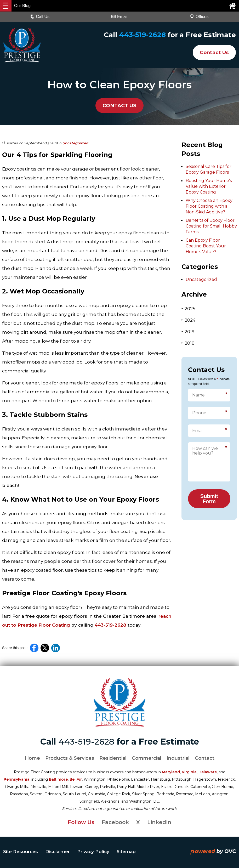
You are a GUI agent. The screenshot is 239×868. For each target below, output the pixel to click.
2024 (189, 320)
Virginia (189, 772)
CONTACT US (120, 105)
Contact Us (212, 52)
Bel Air (76, 779)
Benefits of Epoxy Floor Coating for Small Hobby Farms (211, 226)
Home (32, 758)
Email (119, 17)
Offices (199, 17)
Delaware (208, 772)
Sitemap (126, 852)
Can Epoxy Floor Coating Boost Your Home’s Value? (206, 246)
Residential (113, 758)
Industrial (178, 758)
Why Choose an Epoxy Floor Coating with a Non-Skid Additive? (209, 206)
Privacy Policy (93, 852)
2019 (188, 331)
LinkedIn (159, 822)
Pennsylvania (17, 779)
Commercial (147, 758)
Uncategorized (75, 143)
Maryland (171, 772)
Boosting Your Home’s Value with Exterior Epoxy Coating (209, 186)
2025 (188, 308)
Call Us (40, 17)
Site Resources (21, 852)
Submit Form (209, 499)
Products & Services (70, 758)
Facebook (115, 822)
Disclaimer (58, 852)
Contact (205, 758)
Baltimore (58, 779)
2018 (188, 343)
